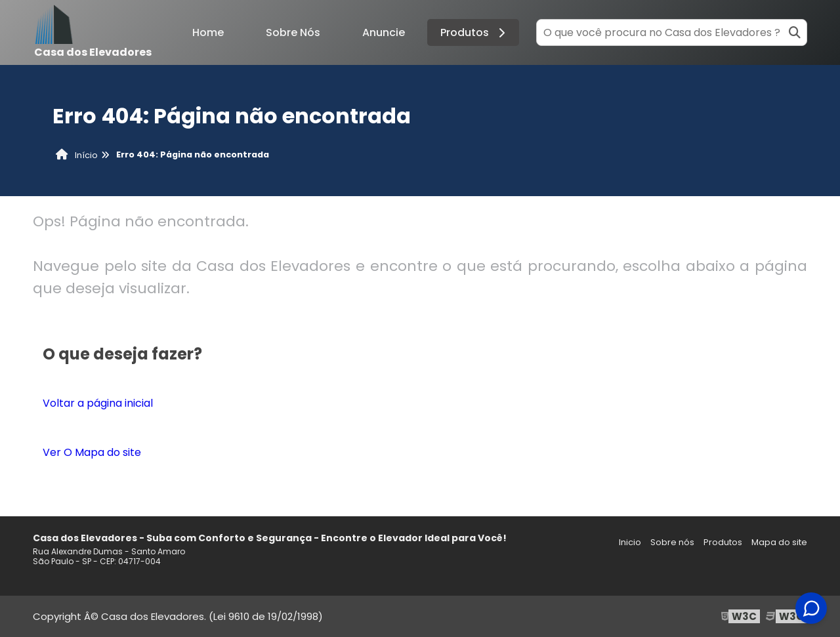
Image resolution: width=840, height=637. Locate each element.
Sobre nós (672, 542)
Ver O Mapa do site (92, 452)
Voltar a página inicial (98, 403)
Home (208, 32)
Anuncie (384, 32)
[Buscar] (795, 32)
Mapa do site (779, 542)
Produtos (475, 32)
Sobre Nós (293, 32)
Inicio (630, 542)
